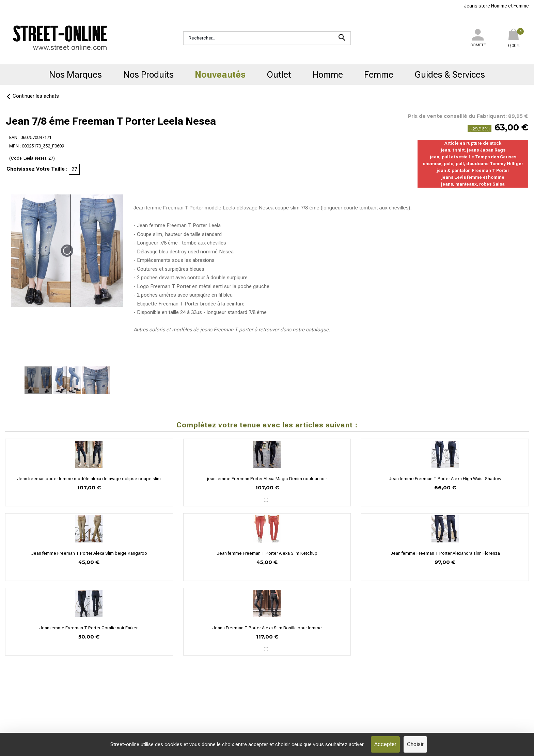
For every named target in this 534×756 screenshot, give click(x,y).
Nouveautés (220, 75)
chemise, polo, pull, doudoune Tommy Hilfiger (473, 164)
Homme (328, 75)
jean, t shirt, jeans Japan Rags (473, 150)
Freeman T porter (233, 330)
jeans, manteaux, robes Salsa (473, 184)
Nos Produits (148, 75)
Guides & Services (450, 75)
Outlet (279, 75)
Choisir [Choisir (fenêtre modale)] (415, 744)
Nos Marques (75, 75)
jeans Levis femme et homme (473, 177)
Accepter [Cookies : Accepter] (385, 744)
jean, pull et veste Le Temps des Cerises (473, 157)
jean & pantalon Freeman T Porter (473, 170)
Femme (379, 75)
